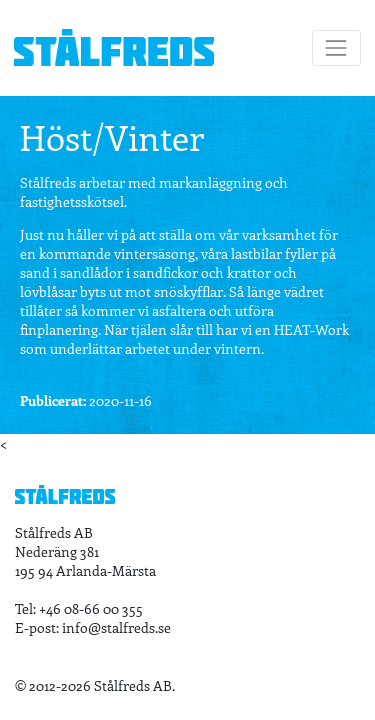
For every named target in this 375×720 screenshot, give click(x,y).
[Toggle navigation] (336, 47)
